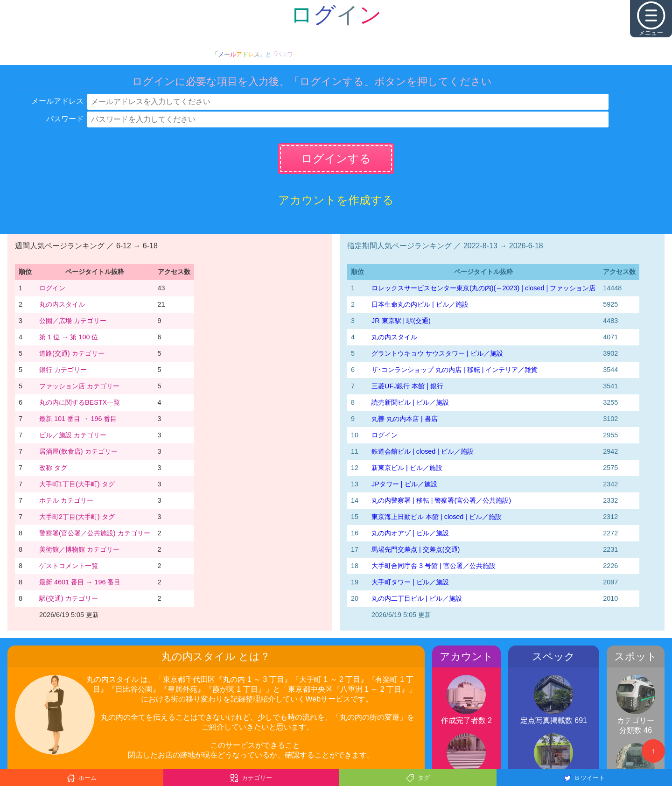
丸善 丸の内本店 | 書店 (405, 419)
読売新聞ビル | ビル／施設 (410, 402)
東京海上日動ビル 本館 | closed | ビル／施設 (437, 517)
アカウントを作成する (336, 200)
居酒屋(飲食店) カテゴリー (78, 451)
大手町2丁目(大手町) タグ (77, 517)
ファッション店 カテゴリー (79, 386)
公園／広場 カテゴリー (73, 321)
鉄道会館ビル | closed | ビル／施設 (423, 451)
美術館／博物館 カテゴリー (79, 549)
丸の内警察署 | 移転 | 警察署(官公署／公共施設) (441, 500)
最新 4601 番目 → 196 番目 (80, 582)
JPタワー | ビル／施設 (404, 484)
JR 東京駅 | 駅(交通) (401, 321)
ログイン (52, 288)
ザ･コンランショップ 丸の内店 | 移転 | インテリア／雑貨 (455, 370)
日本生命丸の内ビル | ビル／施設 (420, 304)
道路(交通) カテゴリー (72, 353)
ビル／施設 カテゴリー (73, 435)
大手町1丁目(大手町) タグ (77, 484)
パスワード (65, 119)
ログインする (336, 158)
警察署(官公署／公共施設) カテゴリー (95, 533)
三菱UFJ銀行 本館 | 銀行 (407, 386)
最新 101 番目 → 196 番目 (78, 419)
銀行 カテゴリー (63, 370)
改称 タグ (53, 468)
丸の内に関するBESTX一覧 (80, 402)
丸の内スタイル (62, 304)
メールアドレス (57, 101)
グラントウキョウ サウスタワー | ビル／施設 (437, 353)
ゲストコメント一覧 (69, 566)
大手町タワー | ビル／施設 (410, 582)
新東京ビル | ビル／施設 (407, 468)
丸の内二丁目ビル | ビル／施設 (417, 598)
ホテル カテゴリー (66, 500)
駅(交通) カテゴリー (69, 598)
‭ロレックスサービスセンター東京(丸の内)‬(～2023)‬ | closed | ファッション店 (483, 288)
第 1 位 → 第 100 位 (69, 337)
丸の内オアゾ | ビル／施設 (410, 533)
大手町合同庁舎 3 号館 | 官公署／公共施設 (434, 566)
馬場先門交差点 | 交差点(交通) (416, 549)
